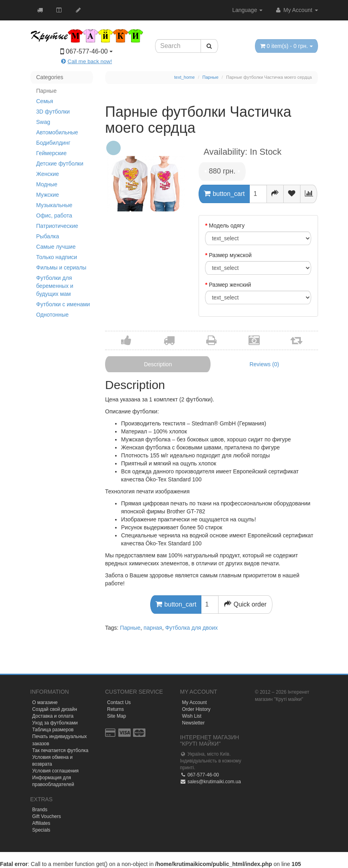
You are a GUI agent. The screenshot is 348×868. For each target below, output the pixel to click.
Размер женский (230, 285)
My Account (296, 10)
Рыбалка (48, 236)
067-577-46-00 (200, 775)
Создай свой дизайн (55, 709)
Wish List (192, 716)
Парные (47, 91)
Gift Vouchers (47, 816)
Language (247, 10)
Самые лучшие (56, 247)
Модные (47, 184)
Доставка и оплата (53, 716)
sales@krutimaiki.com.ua (211, 782)
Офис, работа (54, 216)
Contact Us (119, 702)
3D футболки (53, 112)
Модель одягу (227, 225)
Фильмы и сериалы (62, 267)
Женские (48, 174)
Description (158, 364)
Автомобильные (57, 132)
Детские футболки (60, 164)
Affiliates (41, 823)
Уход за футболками (55, 723)
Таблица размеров (53, 730)
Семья (45, 101)
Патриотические (57, 226)
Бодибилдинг (54, 143)
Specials (41, 830)
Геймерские (52, 153)
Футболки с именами (63, 304)
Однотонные (53, 315)
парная (153, 628)
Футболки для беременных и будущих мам (55, 286)
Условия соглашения (56, 771)
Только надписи (57, 257)
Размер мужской (230, 255)
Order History (196, 709)
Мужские (48, 195)
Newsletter (194, 723)
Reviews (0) (264, 364)
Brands (40, 810)
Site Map (116, 716)
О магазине (45, 702)
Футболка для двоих (191, 628)
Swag (43, 122)
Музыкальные (55, 205)
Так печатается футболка (61, 750)
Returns (115, 709)
